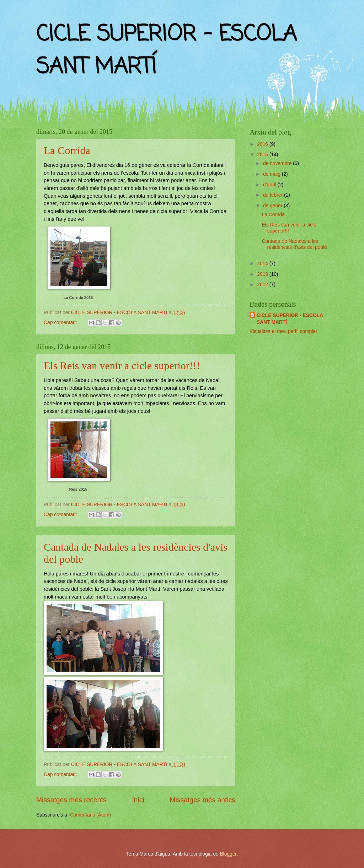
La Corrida (67, 150)
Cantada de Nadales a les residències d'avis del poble (294, 244)
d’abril (270, 185)
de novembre (278, 163)
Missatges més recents (71, 800)
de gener (273, 206)
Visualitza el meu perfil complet (283, 331)
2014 (263, 264)
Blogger (228, 854)
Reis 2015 (78, 489)
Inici (138, 800)
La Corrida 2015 (78, 297)
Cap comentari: (61, 323)
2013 (263, 274)
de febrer (274, 195)
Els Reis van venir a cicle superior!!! (122, 365)
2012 (263, 285)
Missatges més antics (202, 800)
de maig (272, 174)
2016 (263, 144)
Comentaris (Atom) (91, 815)
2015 (263, 155)
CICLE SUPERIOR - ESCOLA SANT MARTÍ (290, 319)
